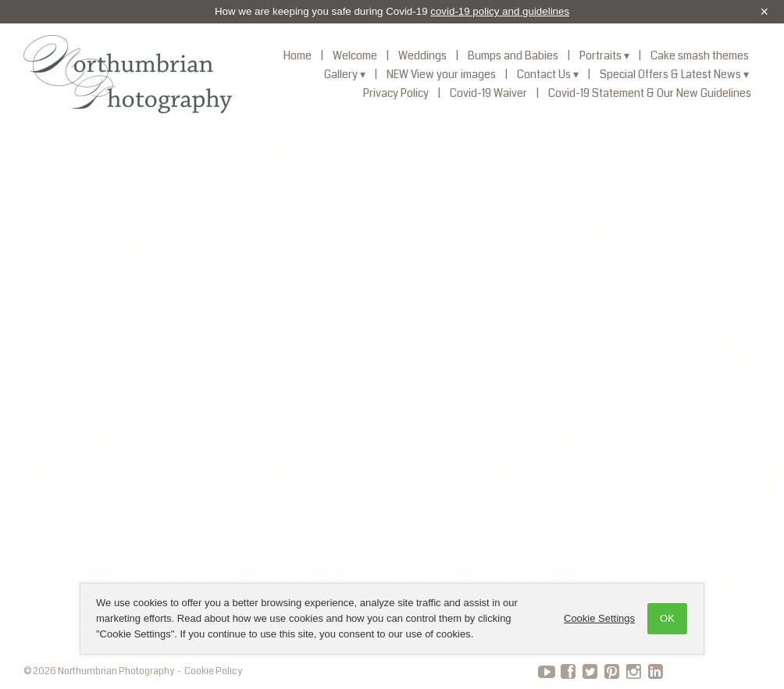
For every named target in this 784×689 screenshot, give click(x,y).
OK (667, 618)
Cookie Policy (213, 671)
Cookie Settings (599, 618)
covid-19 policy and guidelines (500, 11)
